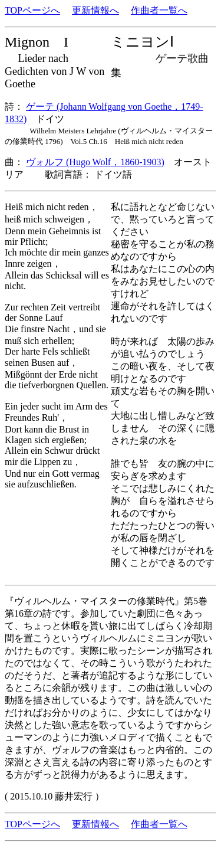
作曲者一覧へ (159, 10)
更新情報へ (95, 10)
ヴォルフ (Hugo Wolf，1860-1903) (95, 162)
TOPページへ (32, 10)
